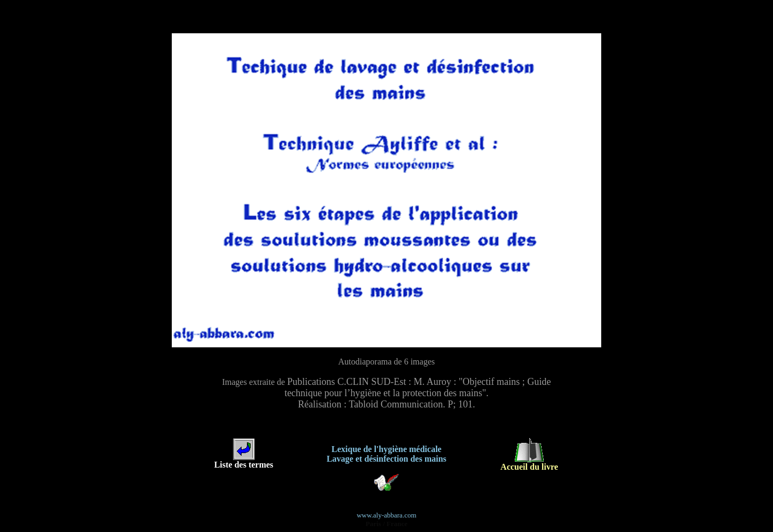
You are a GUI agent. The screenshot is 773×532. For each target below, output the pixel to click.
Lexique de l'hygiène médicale (387, 447)
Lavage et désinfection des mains (386, 457)
